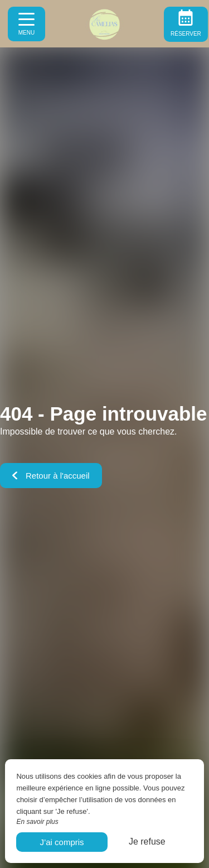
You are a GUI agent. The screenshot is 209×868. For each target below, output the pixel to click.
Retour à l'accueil (51, 476)
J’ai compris (62, 842)
